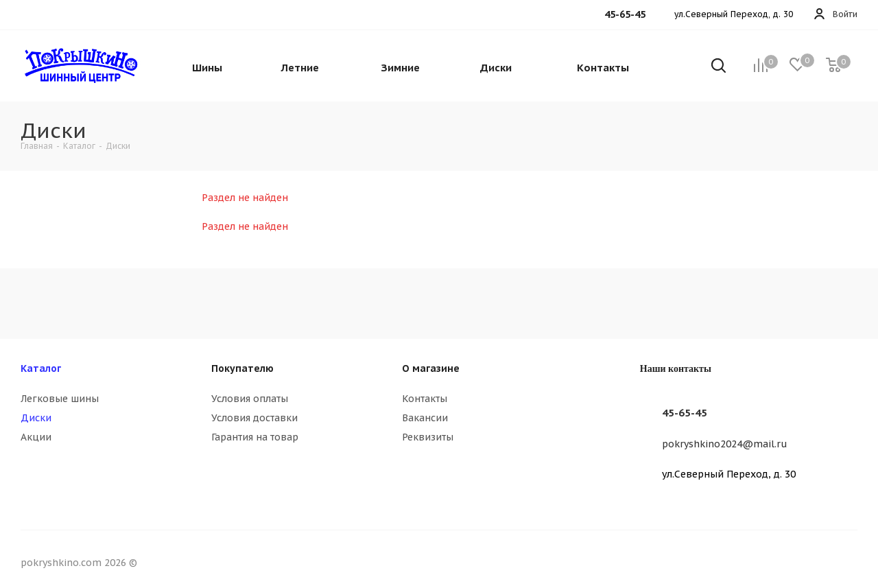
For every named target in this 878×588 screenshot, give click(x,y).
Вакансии (425, 418)
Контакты (425, 399)
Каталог (41, 368)
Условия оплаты (250, 399)
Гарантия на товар (255, 437)
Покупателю (242, 368)
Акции (36, 437)
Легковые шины (60, 399)
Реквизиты (428, 437)
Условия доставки (254, 418)
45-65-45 (685, 413)
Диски (36, 418)
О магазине (431, 368)
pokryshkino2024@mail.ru (725, 444)
